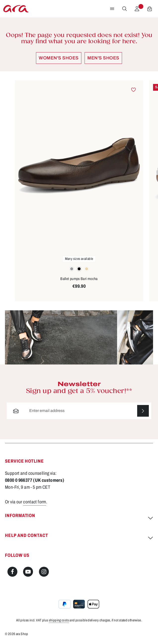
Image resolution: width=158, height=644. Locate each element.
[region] (79, 191)
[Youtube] (28, 572)
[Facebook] (12, 572)
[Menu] (112, 9)
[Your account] (137, 9)
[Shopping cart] (150, 9)
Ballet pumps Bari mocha (79, 279)
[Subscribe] (143, 411)
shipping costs (59, 620)
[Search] (125, 9)
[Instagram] (44, 572)
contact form (35, 502)
